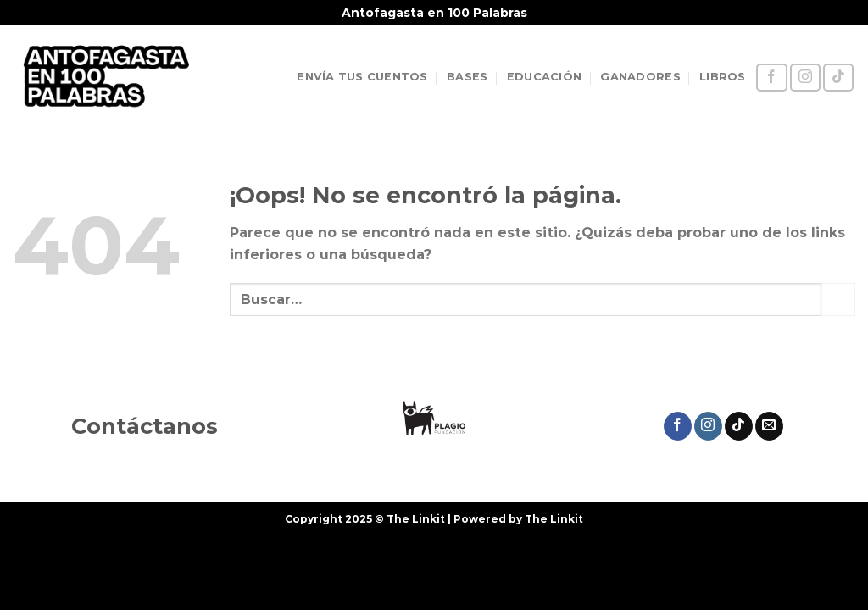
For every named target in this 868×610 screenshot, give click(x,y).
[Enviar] (838, 299)
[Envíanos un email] (769, 426)
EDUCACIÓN (544, 77)
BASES (467, 77)
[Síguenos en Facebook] (771, 78)
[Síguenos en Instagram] (805, 78)
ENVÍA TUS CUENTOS (362, 77)
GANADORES (640, 77)
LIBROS (723, 77)
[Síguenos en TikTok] (838, 78)
